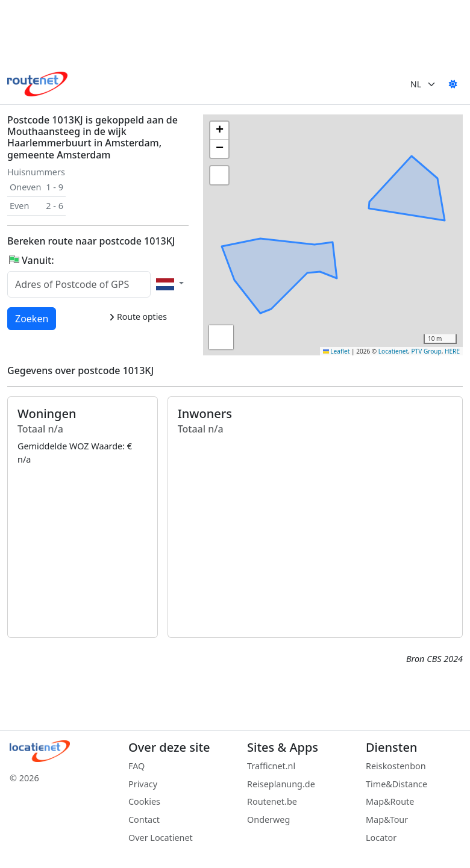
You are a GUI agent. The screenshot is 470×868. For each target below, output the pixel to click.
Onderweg (268, 820)
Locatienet (393, 351)
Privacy (143, 784)
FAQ (136, 766)
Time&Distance (396, 784)
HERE (452, 351)
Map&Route (390, 801)
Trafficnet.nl (271, 766)
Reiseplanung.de (281, 784)
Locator (381, 838)
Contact (144, 820)
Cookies (144, 801)
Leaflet (337, 351)
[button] (336, 226)
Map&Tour (387, 820)
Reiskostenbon (396, 766)
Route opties (138, 317)
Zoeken (32, 318)
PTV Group (427, 351)
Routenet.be (272, 801)
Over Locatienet (161, 838)
